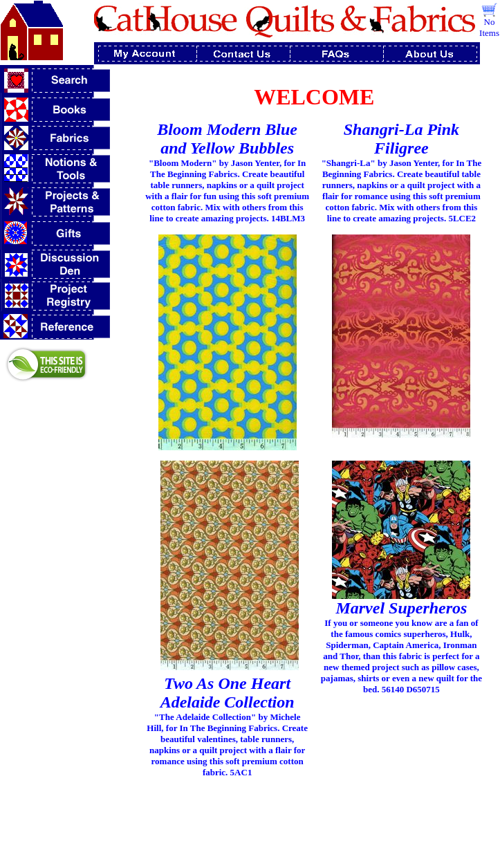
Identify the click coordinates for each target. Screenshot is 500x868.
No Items (489, 27)
